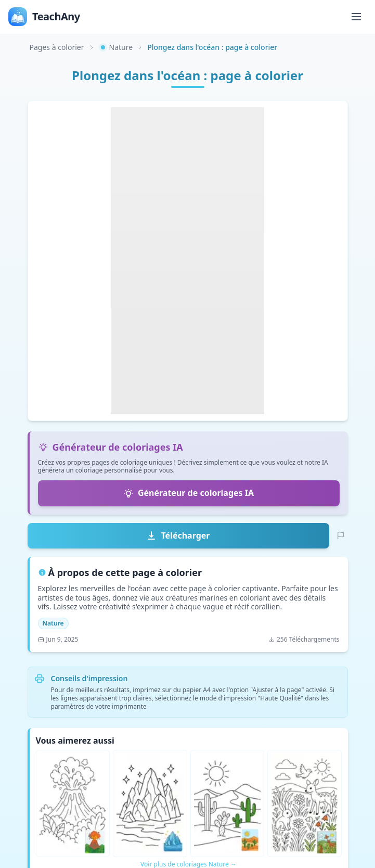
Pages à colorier (57, 47)
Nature (116, 47)
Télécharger (178, 535)
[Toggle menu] (356, 17)
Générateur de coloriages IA (189, 493)
